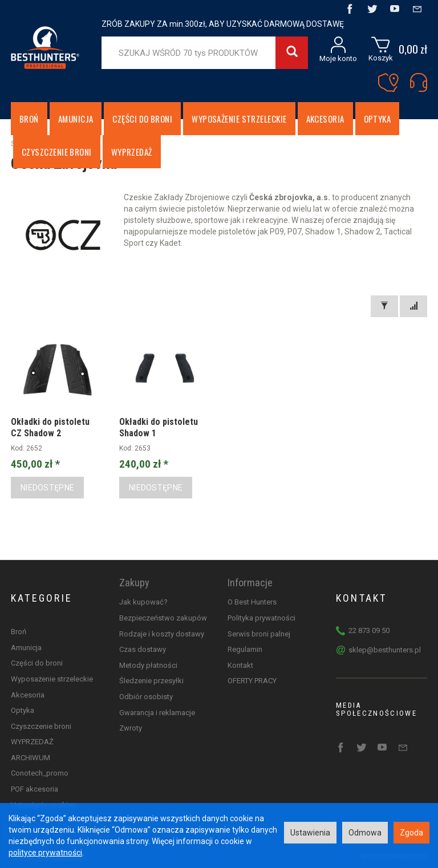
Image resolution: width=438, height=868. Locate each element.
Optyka (378, 119)
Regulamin (245, 649)
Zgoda (411, 833)
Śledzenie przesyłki (151, 681)
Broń (29, 119)
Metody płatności (148, 665)
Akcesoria (325, 119)
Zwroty (131, 728)
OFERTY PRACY (252, 681)
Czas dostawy (143, 649)
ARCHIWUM (31, 758)
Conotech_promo (40, 773)
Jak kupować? (143, 602)
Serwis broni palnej (259, 634)
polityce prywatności (45, 853)
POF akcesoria (35, 789)
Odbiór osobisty (146, 697)
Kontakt (240, 665)
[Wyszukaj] (292, 53)
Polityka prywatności (261, 618)
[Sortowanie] (413, 306)
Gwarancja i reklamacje (157, 713)
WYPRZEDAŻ (32, 742)
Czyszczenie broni (41, 726)
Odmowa (365, 833)
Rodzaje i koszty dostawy (162, 634)
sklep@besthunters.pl (385, 650)
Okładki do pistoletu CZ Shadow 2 (50, 427)
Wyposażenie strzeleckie (239, 119)
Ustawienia (310, 833)
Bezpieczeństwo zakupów (163, 618)
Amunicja (76, 119)
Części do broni (142, 119)
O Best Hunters (252, 602)
